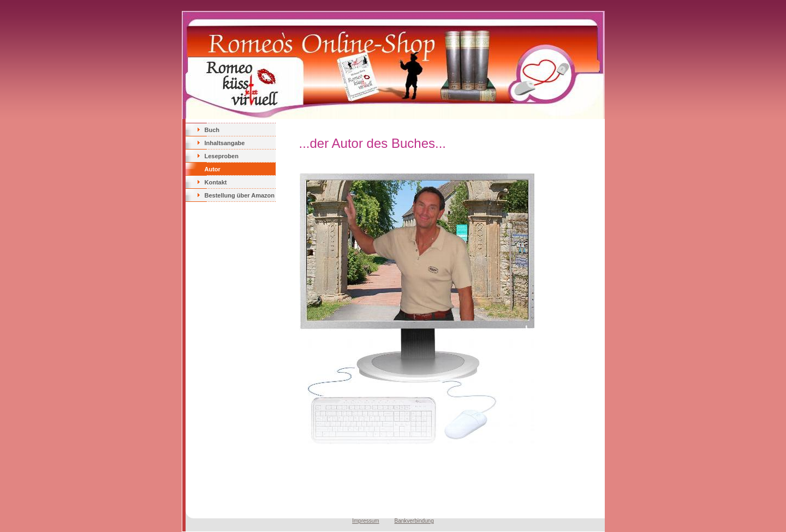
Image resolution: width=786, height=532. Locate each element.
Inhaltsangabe (225, 143)
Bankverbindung (414, 521)
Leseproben (222, 156)
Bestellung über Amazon (240, 195)
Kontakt (216, 182)
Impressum (365, 521)
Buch (212, 130)
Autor (213, 169)
